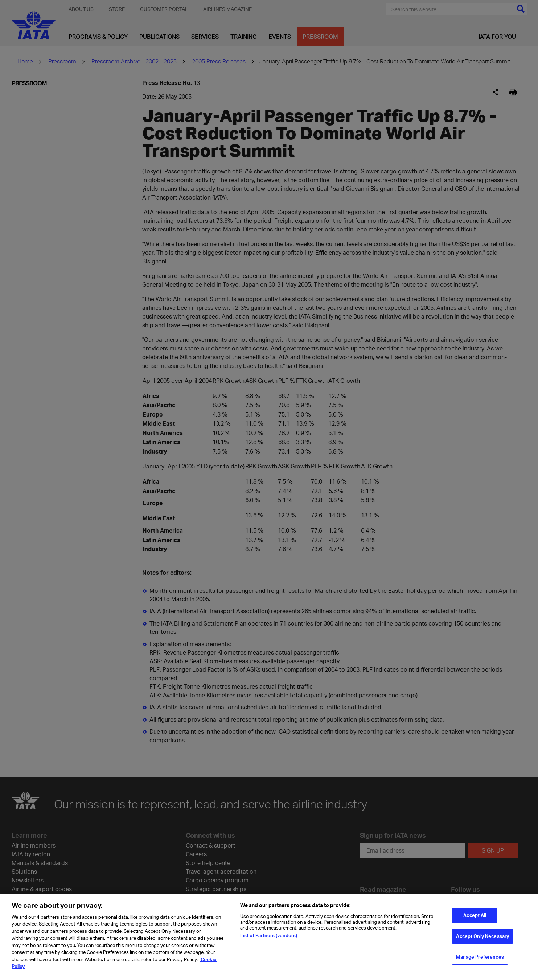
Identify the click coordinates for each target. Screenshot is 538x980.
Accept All (475, 918)
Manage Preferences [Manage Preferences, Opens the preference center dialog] (480, 960)
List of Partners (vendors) (269, 938)
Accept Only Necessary (482, 939)
